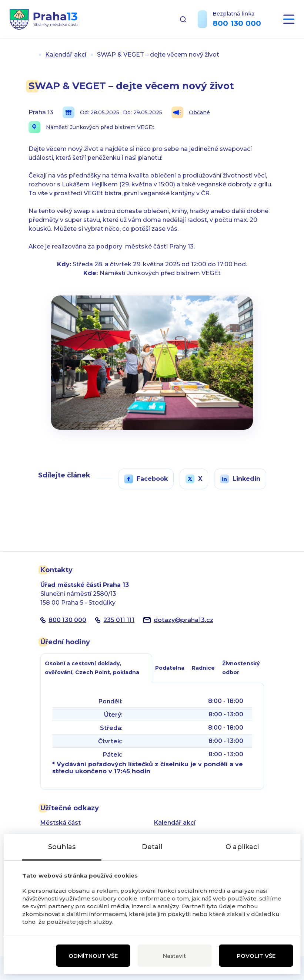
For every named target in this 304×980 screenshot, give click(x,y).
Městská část (61, 823)
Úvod (31, 55)
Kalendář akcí (66, 55)
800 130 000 (237, 23)
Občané (191, 112)
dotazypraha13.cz (183, 620)
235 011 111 (119, 620)
